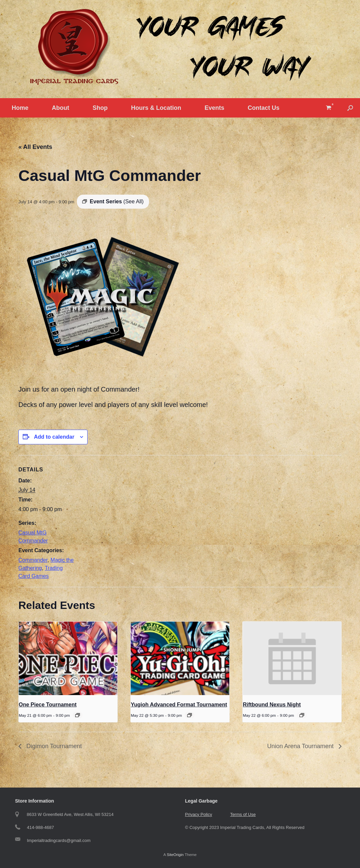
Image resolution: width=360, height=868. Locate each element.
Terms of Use (243, 814)
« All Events (35, 147)
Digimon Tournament (53, 746)
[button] (350, 108)
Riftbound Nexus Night (272, 705)
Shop (100, 108)
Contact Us (264, 108)
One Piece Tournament (48, 705)
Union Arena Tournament (301, 746)
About (61, 108)
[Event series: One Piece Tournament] (78, 715)
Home (20, 108)
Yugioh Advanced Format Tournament (179, 705)
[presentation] (68, 659)
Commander (33, 560)
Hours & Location (156, 108)
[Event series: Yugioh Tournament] (190, 715)
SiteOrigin (175, 855)
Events (214, 108)
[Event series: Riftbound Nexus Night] (302, 715)
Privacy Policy (199, 814)
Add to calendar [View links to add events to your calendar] (54, 437)
